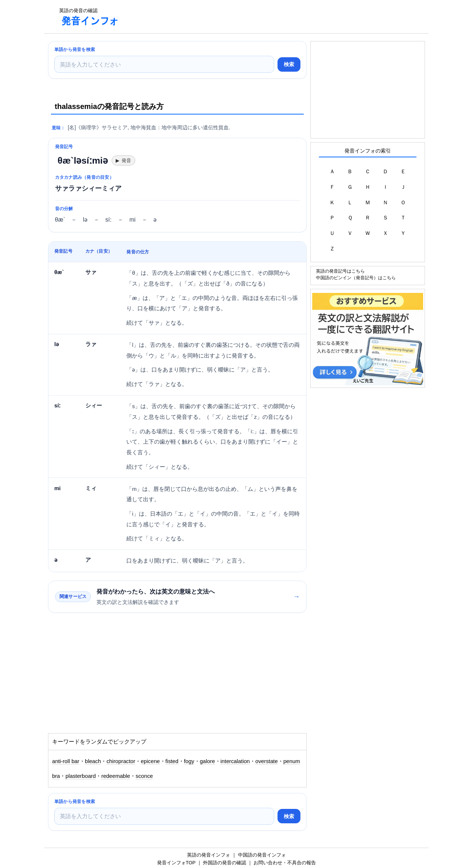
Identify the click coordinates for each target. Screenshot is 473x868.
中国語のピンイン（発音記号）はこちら (356, 278)
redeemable (116, 776)
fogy (189, 761)
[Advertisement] (260, 17)
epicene (150, 761)
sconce (144, 776)
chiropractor (121, 761)
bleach (93, 761)
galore (207, 761)
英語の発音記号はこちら (340, 271)
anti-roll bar (66, 761)
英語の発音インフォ (209, 855)
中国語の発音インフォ (262, 855)
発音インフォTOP (176, 863)
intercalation (235, 761)
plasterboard (81, 776)
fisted (172, 761)
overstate (267, 761)
